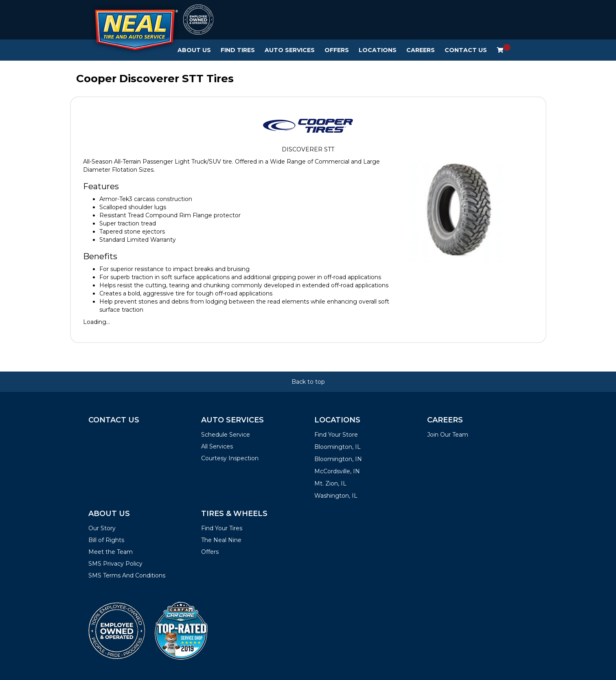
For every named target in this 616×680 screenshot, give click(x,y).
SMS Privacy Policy (115, 564)
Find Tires (238, 50)
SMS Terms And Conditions (127, 575)
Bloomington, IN (338, 459)
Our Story (102, 528)
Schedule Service (226, 435)
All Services (217, 446)
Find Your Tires (222, 528)
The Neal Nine (221, 540)
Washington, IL (336, 496)
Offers (337, 50)
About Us (194, 50)
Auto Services (290, 50)
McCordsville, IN (337, 471)
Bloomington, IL (338, 447)
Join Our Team (448, 435)
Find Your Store (336, 435)
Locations (378, 50)
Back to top (308, 382)
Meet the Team (111, 552)
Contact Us (466, 50)
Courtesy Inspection (230, 458)
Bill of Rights (106, 540)
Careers (421, 50)
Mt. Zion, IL (330, 483)
